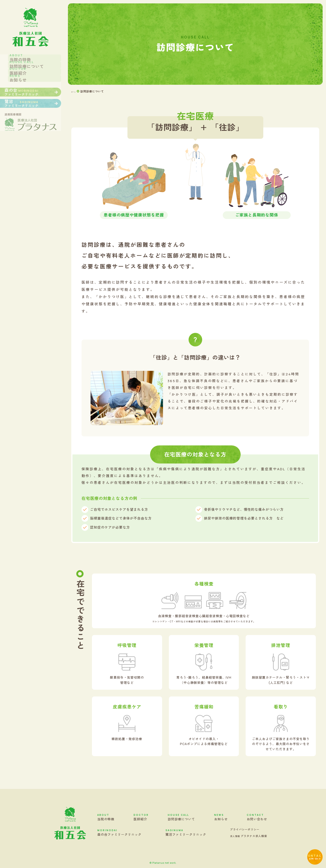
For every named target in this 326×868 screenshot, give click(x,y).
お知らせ (221, 817)
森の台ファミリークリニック (119, 833)
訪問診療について (181, 817)
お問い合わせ (307, 849)
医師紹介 (141, 817)
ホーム (76, 91)
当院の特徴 (106, 817)
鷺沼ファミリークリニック (186, 833)
